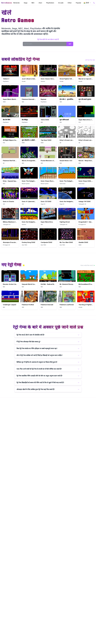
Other (70, 3)
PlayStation (50, 3)
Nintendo (16, 3)
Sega (26, 3)
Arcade (61, 3)
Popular (79, 3)
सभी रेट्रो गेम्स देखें (90, 60)
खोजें (70, 44)
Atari (40, 3)
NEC (33, 3)
